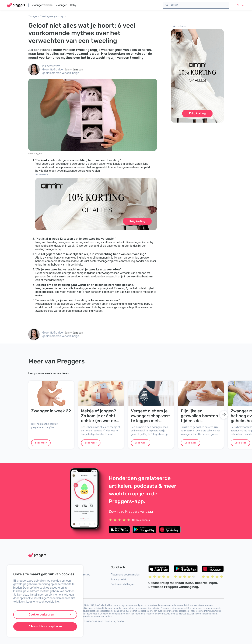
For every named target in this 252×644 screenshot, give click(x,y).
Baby (73, 5)
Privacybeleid (119, 579)
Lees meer (41, 443)
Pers (72, 590)
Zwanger (61, 5)
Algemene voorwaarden (125, 575)
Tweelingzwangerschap (52, 16)
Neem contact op (80, 575)
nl (241, 5)
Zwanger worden (42, 5)
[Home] (16, 5)
